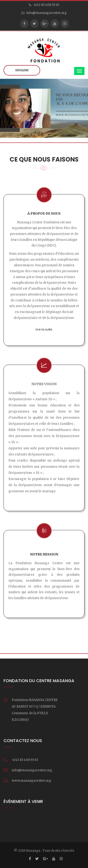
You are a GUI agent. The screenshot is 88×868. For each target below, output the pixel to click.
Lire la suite (44, 329)
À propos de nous (44, 213)
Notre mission (44, 554)
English (22, 70)
